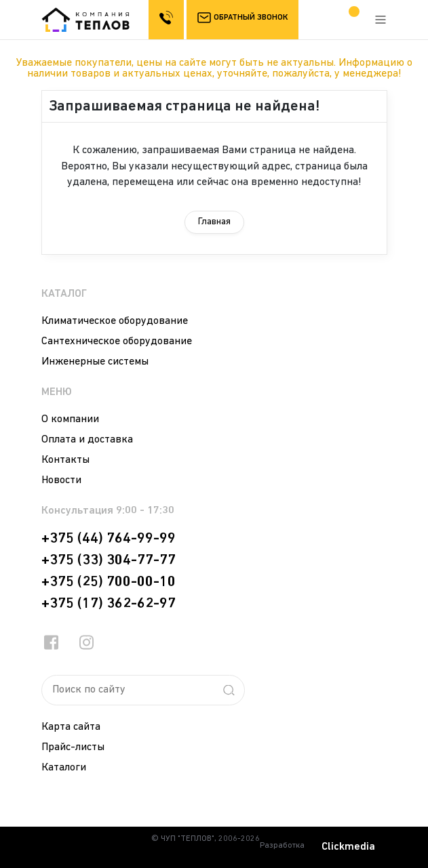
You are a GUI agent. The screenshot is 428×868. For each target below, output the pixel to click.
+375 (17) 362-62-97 (109, 604)
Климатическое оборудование (115, 321)
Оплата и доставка (87, 440)
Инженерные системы (95, 362)
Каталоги (64, 768)
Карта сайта (71, 727)
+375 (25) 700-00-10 (109, 582)
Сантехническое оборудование (117, 342)
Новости (61, 480)
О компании (70, 419)
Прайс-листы (73, 747)
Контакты (65, 460)
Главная (214, 222)
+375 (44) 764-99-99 (109, 539)
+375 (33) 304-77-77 (109, 560)
